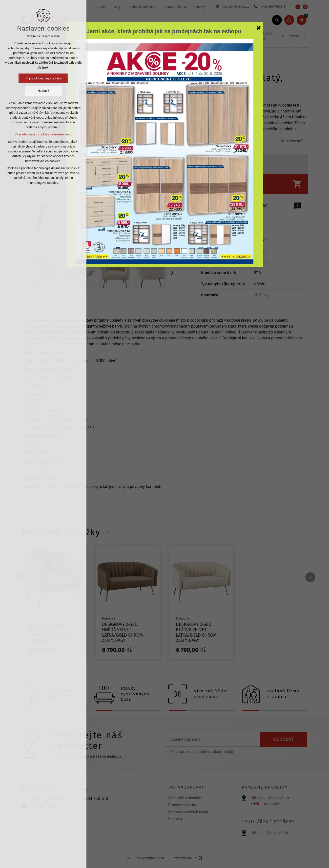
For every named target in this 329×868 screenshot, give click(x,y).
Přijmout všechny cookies (43, 78)
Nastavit (43, 91)
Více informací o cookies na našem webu (43, 134)
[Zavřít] (259, 28)
